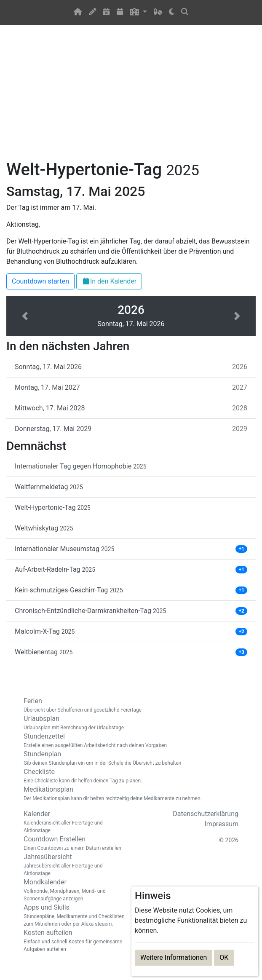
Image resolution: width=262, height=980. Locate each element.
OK (224, 957)
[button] (138, 12)
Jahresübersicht (74, 865)
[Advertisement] (131, 97)
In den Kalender (109, 281)
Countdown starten (40, 281)
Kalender (74, 822)
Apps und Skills (74, 916)
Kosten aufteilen (74, 941)
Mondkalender (74, 890)
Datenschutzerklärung (206, 814)
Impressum (222, 824)
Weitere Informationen (174, 957)
